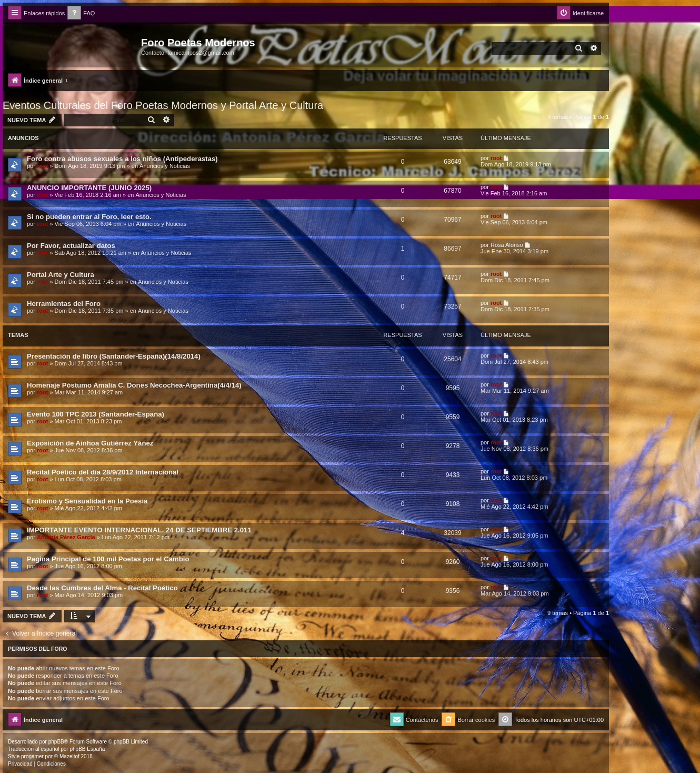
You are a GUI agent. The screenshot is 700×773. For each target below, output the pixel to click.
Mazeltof (69, 756)
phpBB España (87, 749)
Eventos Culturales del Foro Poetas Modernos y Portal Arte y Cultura (163, 105)
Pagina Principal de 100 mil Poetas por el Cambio (108, 559)
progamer (32, 756)
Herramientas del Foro (64, 304)
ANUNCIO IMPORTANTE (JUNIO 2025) (89, 188)
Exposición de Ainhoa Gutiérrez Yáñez (90, 443)
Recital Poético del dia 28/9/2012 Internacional (103, 472)
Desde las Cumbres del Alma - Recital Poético (102, 588)
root (42, 166)
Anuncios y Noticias (165, 166)
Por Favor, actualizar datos (71, 246)
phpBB (56, 742)
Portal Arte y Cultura (61, 275)
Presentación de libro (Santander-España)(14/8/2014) (114, 356)
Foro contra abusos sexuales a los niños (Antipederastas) (122, 159)
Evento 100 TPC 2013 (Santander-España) (96, 414)
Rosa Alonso (507, 245)
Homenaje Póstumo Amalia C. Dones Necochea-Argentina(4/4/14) (134, 385)
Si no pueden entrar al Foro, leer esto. (89, 217)
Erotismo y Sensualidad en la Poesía (87, 501)
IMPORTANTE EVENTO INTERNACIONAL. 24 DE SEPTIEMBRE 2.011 (139, 530)
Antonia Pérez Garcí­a (66, 537)
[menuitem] (81, 13)
